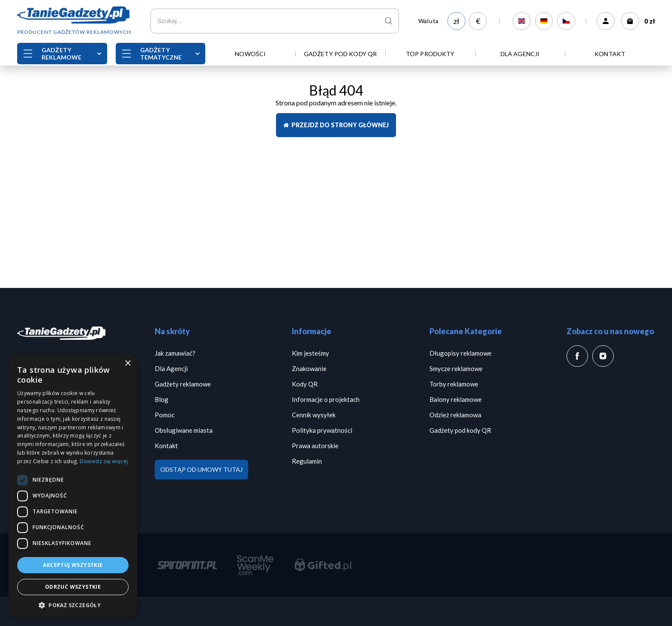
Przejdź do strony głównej (336, 125)
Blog (162, 399)
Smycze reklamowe (456, 368)
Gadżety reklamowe (61, 54)
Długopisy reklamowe (460, 353)
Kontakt (610, 54)
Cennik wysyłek (314, 415)
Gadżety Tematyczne (161, 54)
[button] (73, 605)
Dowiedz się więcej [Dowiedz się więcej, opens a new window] (104, 461)
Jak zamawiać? (175, 353)
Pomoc (165, 415)
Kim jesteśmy (310, 353)
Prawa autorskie (315, 446)
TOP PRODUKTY (430, 54)
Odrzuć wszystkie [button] (73, 587)
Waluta (429, 21)
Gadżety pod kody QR (340, 54)
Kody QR (305, 384)
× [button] (127, 364)
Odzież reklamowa (455, 415)
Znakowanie (309, 368)
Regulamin (307, 461)
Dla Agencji (520, 54)
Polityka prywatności (322, 430)
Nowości (250, 54)
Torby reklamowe (454, 384)
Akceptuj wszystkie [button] (73, 565)
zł (456, 21)
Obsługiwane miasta (184, 430)
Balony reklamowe (456, 399)
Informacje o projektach (326, 399)
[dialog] (73, 486)
